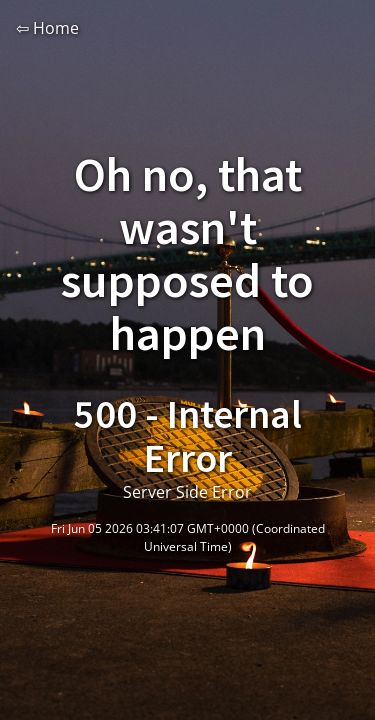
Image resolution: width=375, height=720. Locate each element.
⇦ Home (47, 28)
